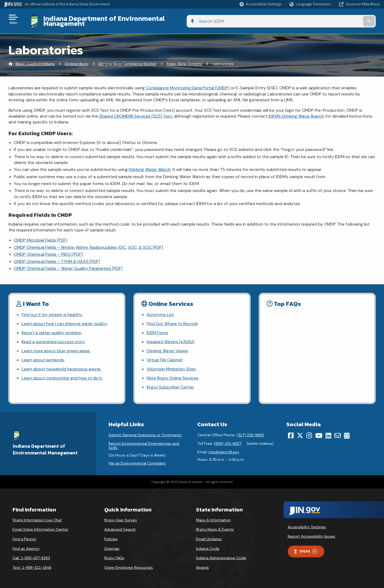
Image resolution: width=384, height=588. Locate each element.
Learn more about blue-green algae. (56, 348)
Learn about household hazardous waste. (62, 367)
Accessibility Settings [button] (307, 525)
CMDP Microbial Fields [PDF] (41, 236)
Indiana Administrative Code (221, 557)
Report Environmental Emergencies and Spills (144, 444)
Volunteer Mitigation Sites (172, 367)
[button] (260, 4)
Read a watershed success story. (54, 339)
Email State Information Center (40, 528)
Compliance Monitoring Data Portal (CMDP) (188, 84)
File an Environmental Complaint (137, 462)
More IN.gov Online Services (173, 376)
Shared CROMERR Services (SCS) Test (136, 112)
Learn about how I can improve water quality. (65, 320)
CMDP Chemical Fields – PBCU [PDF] (48, 250)
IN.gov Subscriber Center (170, 386)
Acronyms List (161, 311)
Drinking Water (77, 60)
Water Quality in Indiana (35, 60)
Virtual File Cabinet (165, 357)
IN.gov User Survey (121, 518)
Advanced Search (120, 528)
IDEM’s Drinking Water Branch (296, 112)
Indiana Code (208, 547)
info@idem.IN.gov (224, 451)
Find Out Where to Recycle (173, 320)
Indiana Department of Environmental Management (121, 19)
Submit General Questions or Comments (145, 434)
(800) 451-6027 (228, 442)
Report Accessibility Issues (311, 535)
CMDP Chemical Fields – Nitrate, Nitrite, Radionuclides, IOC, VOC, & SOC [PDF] (88, 243)
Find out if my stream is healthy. (52, 311)
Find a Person (24, 538)
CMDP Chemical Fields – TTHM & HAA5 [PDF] (57, 257)
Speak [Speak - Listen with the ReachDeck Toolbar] (305, 550)
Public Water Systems (184, 60)
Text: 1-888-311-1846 (32, 566)
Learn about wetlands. (43, 357)
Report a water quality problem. (52, 329)
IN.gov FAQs (114, 557)
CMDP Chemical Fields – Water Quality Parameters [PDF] (68, 264)
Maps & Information (213, 518)
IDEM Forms (158, 329)
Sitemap (112, 547)
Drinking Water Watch (150, 165)
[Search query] (337, 19)
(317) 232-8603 (250, 434)
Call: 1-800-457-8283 (31, 557)
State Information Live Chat (37, 518)
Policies (111, 538)
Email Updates (209, 538)
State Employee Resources (129, 566)
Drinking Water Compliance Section (128, 60)
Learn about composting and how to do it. (63, 376)
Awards (202, 566)
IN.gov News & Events (215, 528)
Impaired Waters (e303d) (171, 339)
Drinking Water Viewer (168, 348)
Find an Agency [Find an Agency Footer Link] (26, 547)
